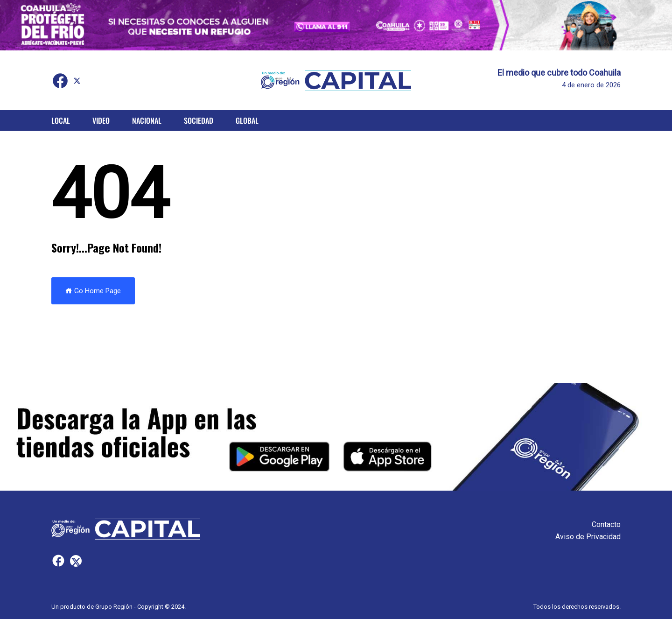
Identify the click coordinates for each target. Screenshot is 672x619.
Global (247, 120)
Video (101, 120)
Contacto (606, 524)
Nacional (147, 120)
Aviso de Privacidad (588, 537)
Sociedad (199, 120)
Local (61, 120)
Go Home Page (93, 291)
